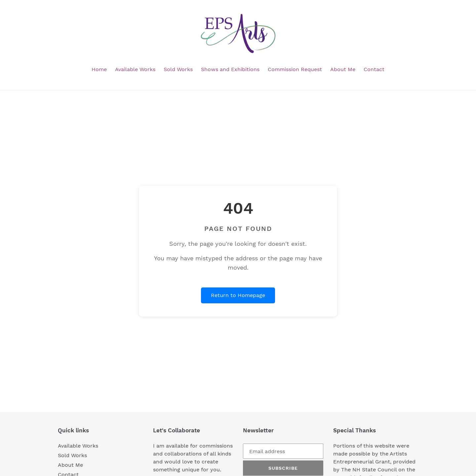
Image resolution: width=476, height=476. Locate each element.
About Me (70, 465)
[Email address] (283, 451)
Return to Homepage (238, 295)
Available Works (78, 446)
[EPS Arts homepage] (238, 34)
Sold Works (72, 455)
